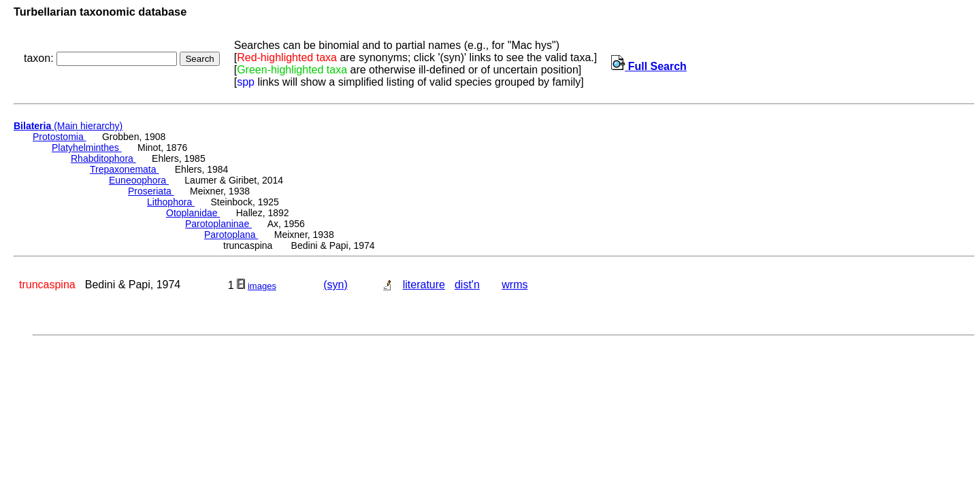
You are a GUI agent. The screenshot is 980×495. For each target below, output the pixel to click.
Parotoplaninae (218, 224)
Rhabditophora (103, 158)
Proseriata (151, 191)
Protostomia (60, 137)
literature (424, 285)
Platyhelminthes (87, 148)
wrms (514, 285)
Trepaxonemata (124, 169)
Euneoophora (139, 180)
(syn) (336, 285)
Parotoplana (231, 235)
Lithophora (171, 202)
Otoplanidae (193, 213)
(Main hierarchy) (68, 126)
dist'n (467, 285)
